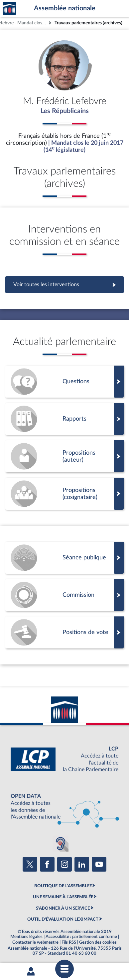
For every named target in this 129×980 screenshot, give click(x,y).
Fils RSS (69, 942)
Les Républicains (65, 111)
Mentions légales (26, 937)
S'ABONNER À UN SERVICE (63, 908)
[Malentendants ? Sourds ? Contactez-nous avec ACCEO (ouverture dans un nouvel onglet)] (61, 844)
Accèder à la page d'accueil (9, 9)
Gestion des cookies (98, 942)
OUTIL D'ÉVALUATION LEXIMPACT (63, 919)
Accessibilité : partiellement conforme (81, 937)
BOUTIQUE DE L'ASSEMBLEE (63, 886)
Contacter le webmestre (35, 942)
